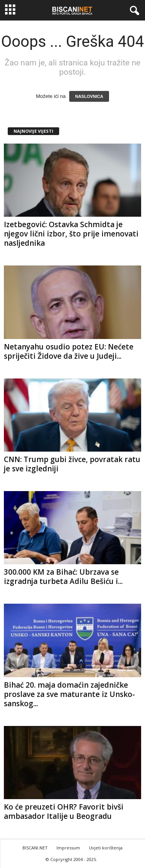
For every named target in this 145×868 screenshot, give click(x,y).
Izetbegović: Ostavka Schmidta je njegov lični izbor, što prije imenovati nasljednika (71, 234)
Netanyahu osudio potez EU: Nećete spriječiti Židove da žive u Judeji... (69, 351)
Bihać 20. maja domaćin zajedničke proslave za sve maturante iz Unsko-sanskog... (69, 694)
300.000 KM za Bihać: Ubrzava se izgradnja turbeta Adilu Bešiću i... (63, 577)
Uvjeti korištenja (106, 848)
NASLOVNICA (89, 96)
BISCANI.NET (35, 848)
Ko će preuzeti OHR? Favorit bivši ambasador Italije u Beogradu (64, 812)
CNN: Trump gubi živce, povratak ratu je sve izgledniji (72, 464)
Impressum (68, 848)
